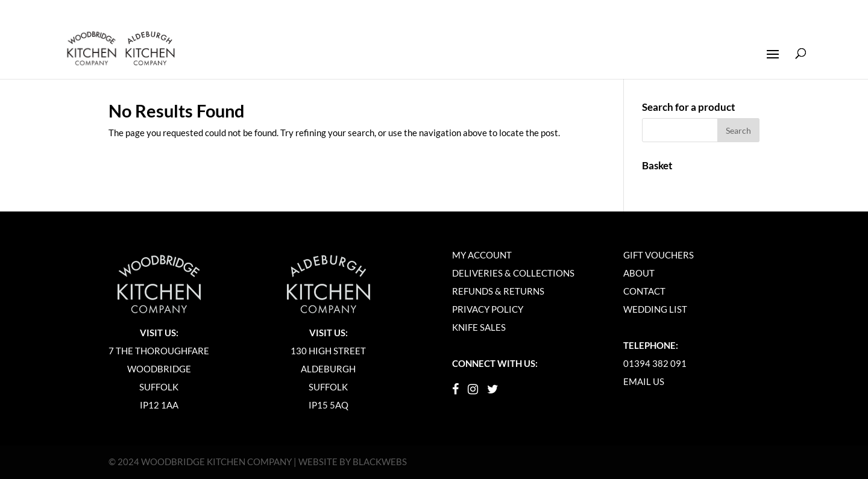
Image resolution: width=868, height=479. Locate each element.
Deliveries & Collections (513, 273)
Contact (644, 291)
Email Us (644, 381)
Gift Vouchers (659, 255)
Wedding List (655, 309)
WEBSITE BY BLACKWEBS (353, 462)
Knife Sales (479, 327)
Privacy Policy (488, 309)
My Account (482, 255)
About (639, 273)
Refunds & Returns (498, 291)
